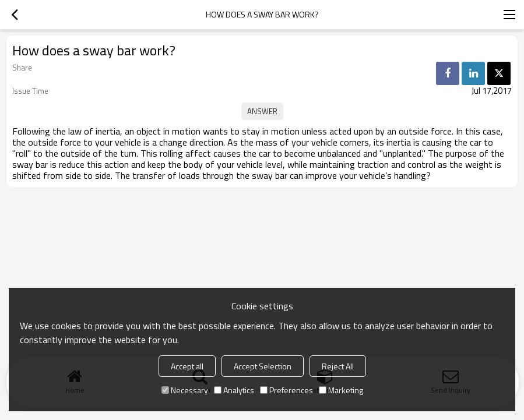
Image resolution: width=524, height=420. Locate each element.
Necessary (185, 390)
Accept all (187, 366)
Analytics (234, 390)
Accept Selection (263, 366)
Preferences (286, 390)
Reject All (338, 366)
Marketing (341, 390)
